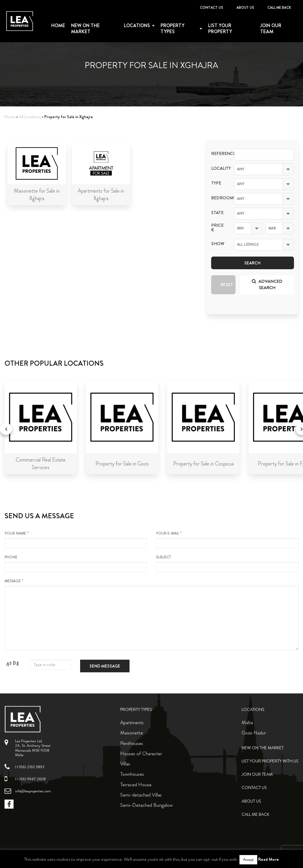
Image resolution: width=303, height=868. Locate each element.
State (217, 213)
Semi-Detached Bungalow (146, 805)
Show (218, 244)
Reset (227, 285)
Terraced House (136, 784)
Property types (172, 29)
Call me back (279, 8)
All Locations (30, 117)
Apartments (132, 722)
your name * (76, 540)
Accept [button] (248, 860)
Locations (137, 26)
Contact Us (212, 8)
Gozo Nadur (254, 733)
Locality (218, 168)
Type (216, 183)
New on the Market (85, 29)
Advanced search (267, 284)
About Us (245, 8)
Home (58, 26)
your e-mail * (227, 540)
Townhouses (132, 774)
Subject (227, 563)
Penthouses (132, 743)
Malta (247, 722)
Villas (125, 764)
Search (252, 263)
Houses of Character (141, 753)
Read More (269, 859)
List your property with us (270, 761)
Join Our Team (271, 29)
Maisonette (132, 733)
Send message (105, 666)
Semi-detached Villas (141, 795)
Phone (76, 563)
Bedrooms (218, 198)
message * (151, 614)
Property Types (136, 710)
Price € (217, 228)
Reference (218, 154)
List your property (220, 29)
